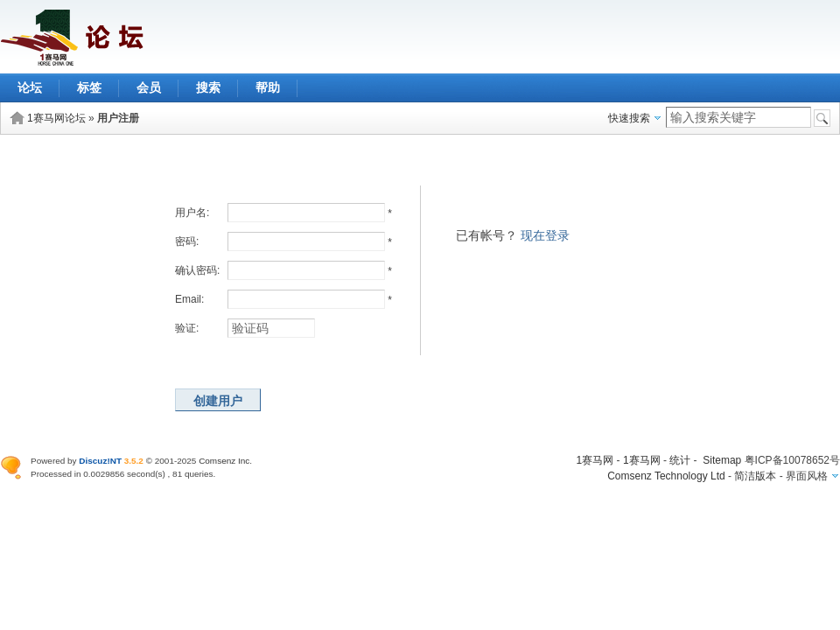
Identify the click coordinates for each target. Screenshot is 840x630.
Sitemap (722, 460)
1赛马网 (595, 460)
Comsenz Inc (224, 461)
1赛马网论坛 (56, 118)
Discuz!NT (100, 461)
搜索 (208, 87)
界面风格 (807, 476)
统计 (680, 460)
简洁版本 (755, 476)
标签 (89, 87)
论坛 (30, 87)
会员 (149, 87)
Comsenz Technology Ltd (666, 476)
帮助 (268, 87)
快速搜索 (629, 118)
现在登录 (545, 235)
